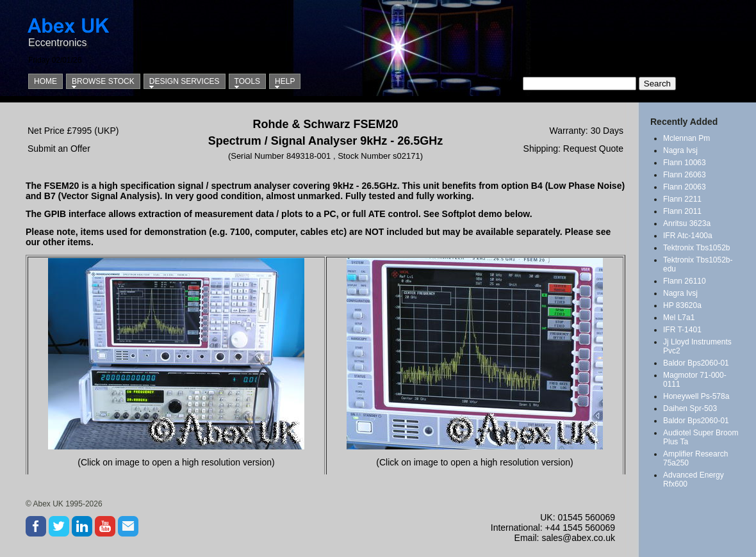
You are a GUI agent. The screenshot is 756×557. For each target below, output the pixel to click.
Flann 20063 (685, 187)
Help (285, 81)
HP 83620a (682, 305)
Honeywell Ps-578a (696, 396)
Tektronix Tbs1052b (697, 248)
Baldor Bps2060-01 (696, 363)
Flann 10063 (685, 163)
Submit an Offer (59, 149)
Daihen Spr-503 (690, 408)
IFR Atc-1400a (688, 236)
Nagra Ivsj (680, 150)
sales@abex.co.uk (578, 538)
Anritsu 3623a (687, 223)
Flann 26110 (685, 281)
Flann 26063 (685, 175)
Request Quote (593, 149)
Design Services (185, 81)
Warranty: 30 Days (587, 131)
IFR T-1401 (682, 330)
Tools (247, 81)
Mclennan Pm (686, 138)
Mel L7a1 (679, 318)
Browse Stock (103, 81)
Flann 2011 (682, 211)
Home (45, 81)
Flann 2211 (682, 199)
